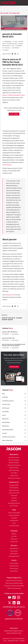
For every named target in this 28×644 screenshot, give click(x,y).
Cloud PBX (14, 397)
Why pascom (14, 539)
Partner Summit (14, 568)
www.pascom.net (10, 295)
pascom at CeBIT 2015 (8, 338)
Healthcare (14, 501)
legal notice (7, 639)
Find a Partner (14, 551)
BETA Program (14, 554)
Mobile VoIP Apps (14, 468)
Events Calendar (14, 563)
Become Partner (14, 548)
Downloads (14, 518)
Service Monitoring (14, 526)
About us (14, 534)
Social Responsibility (14, 430)
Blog (14, 394)
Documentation (14, 520)
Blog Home (5, 13)
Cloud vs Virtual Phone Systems (14, 581)
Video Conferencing (14, 470)
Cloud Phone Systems (12, 44)
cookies (22, 641)
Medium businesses (14, 490)
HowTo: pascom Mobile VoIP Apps (14, 583)
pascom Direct (14, 571)
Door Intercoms (14, 506)
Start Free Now (14, 367)
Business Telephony (14, 463)
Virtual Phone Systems (14, 633)
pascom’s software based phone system (14, 95)
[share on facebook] (12, 54)
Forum (14, 523)
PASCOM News (8, 42)
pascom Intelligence (14, 460)
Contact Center (14, 404)
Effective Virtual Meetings (14, 588)
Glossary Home (15, 13)
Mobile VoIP (14, 419)
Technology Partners (14, 556)
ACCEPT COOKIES (14, 114)
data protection (13, 641)
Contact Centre (14, 476)
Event (13, 46)
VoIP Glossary (14, 408)
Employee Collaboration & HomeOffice (14, 586)
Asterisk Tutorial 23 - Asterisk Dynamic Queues (12, 319)
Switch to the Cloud (14, 515)
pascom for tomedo (14, 493)
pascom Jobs (14, 542)
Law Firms (14, 498)
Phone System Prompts (14, 478)
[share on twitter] (15, 54)
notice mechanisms (18, 639)
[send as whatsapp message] (18, 54)
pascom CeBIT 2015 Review (10, 332)
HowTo (14, 415)
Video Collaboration (14, 440)
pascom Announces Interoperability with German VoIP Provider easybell (14, 345)
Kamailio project (7, 165)
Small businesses (14, 488)
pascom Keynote (14, 566)
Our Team (14, 536)
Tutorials (14, 433)
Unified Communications (14, 437)
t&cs (5, 641)
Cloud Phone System (14, 457)
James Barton (16, 48)
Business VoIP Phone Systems (13, 631)
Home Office (14, 412)
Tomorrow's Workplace (14, 513)
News (16, 42)
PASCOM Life (14, 426)
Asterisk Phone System (14, 503)
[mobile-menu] (25, 3)
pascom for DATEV (14, 485)
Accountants (14, 495)
